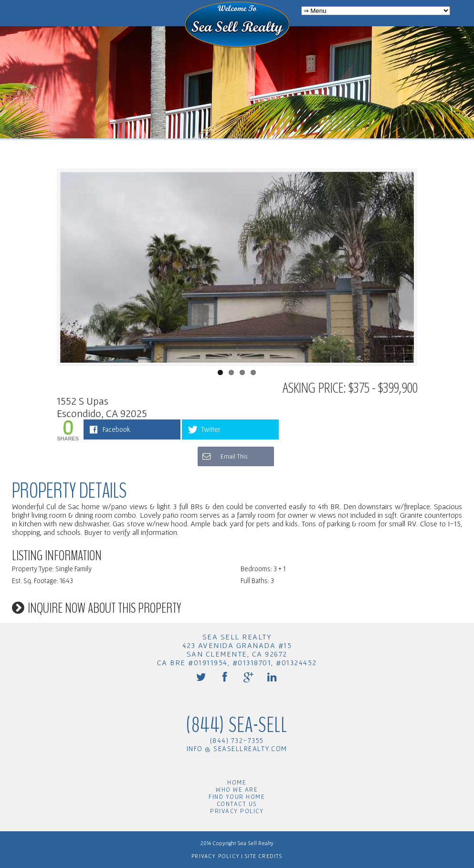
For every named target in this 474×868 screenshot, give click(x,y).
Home (237, 782)
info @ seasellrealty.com (237, 748)
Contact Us (237, 804)
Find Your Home (237, 797)
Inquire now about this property (104, 608)
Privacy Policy (237, 811)
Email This (225, 456)
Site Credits (263, 856)
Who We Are (237, 790)
